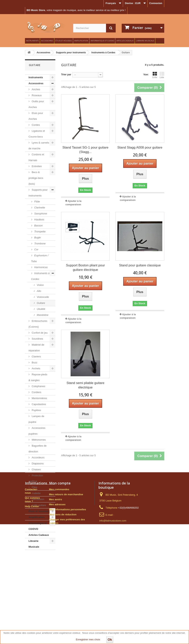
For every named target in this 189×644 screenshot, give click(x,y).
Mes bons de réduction (63, 608)
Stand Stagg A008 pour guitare (140, 147)
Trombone (40, 243)
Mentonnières (39, 398)
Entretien (37, 166)
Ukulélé (41, 309)
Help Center (32, 599)
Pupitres (36, 410)
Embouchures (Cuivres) (38, 324)
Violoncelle (43, 297)
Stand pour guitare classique (140, 265)
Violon (40, 285)
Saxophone (40, 214)
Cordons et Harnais (36, 157)
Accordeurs (38, 458)
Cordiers (36, 392)
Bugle (37, 237)
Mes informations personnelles (68, 603)
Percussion (38, 499)
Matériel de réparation (36, 348)
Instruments (32, 41)
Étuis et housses (64, 41)
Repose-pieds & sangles (38, 377)
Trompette (40, 232)
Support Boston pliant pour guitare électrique (85, 268)
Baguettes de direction (38, 449)
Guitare (41, 303)
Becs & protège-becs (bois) (36, 178)
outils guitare (39, 505)
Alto (39, 291)
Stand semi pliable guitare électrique (86, 385)
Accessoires (47, 41)
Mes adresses (57, 598)
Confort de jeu (39, 333)
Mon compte (60, 576)
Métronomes (38, 440)
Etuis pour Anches (36, 116)
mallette (36, 493)
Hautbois (39, 220)
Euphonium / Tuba (40, 258)
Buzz (34, 362)
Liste (162, 75)
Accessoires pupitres (37, 431)
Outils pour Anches (36, 104)
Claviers (36, 356)
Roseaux (36, 95)
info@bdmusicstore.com (113, 614)
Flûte (37, 202)
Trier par (66, 74)
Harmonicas (41, 267)
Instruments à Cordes (40, 276)
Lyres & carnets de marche (39, 146)
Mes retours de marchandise (66, 588)
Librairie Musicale (145, 41)
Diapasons (37, 463)
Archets (36, 368)
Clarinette (39, 208)
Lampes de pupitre (36, 419)
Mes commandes (59, 582)
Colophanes (38, 386)
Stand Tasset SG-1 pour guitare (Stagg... (86, 150)
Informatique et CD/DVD (102, 41)
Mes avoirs (56, 593)
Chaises (36, 469)
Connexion (156, 3)
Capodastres (39, 404)
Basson (38, 226)
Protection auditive (36, 478)
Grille (155, 75)
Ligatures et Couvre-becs (37, 134)
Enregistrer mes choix (88, 639)
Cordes (36, 125)
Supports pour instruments (38, 193)
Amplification (81, 41)
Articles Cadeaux (125, 41)
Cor (36, 249)
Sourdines (37, 339)
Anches (36, 89)
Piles (34, 487)
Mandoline (42, 315)
